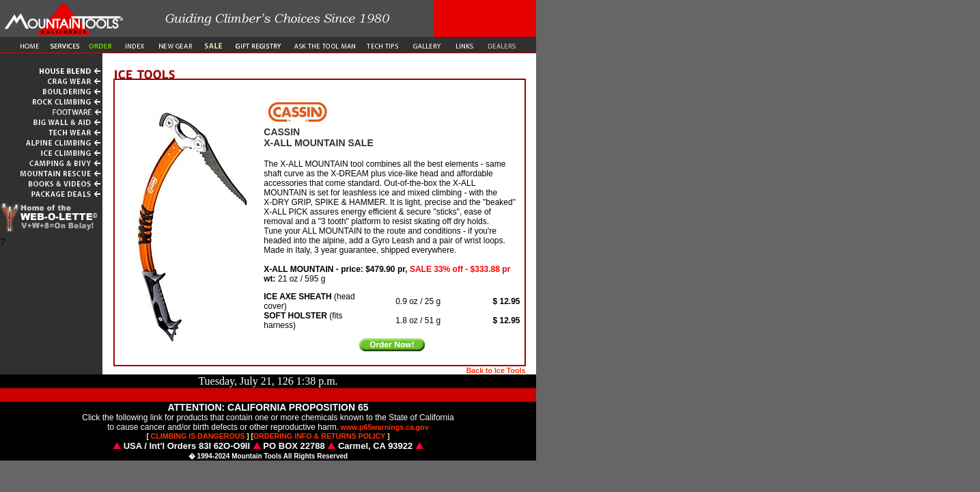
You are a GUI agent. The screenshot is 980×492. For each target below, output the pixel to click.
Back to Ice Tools (496, 370)
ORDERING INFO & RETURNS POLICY (320, 436)
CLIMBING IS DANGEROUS (198, 436)
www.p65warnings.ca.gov (385, 427)
